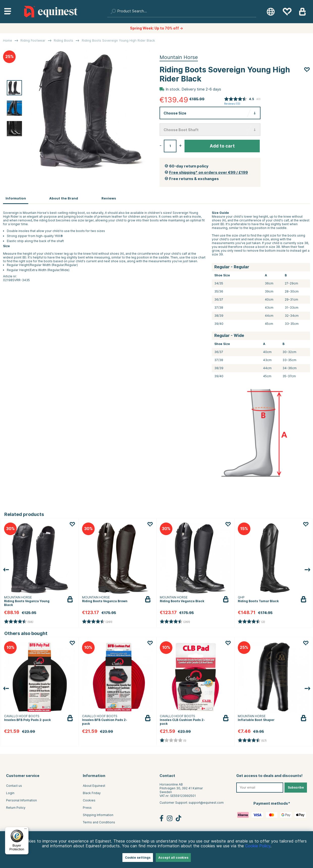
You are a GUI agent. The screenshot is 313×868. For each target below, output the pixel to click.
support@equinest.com (206, 803)
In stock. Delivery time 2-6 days (193, 89)
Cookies (89, 800)
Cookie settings (138, 858)
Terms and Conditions (99, 822)
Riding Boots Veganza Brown (105, 601)
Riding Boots (63, 40)
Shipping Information (98, 815)
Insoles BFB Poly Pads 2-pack (27, 720)
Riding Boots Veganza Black (182, 601)
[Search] (182, 12)
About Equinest (94, 786)
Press (87, 808)
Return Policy (16, 808)
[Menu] (25, 830)
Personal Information (21, 800)
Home (8, 40)
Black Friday (92, 793)
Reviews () (232, 104)
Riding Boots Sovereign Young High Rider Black (118, 40)
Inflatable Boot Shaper (256, 720)
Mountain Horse (179, 57)
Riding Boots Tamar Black (258, 601)
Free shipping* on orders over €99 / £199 (208, 172)
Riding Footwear (33, 40)
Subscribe (296, 787)
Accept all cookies (173, 858)
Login (10, 793)
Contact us (14, 786)
